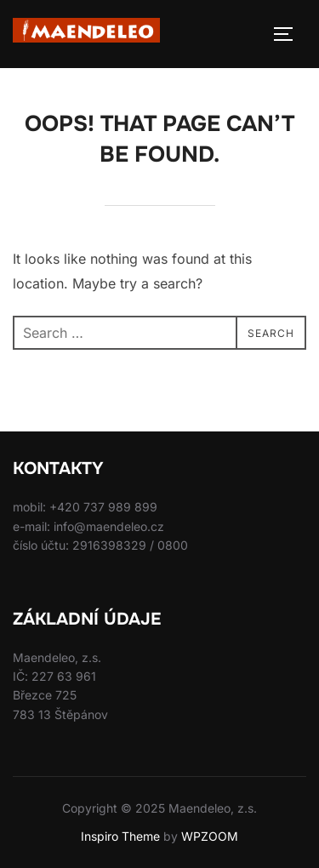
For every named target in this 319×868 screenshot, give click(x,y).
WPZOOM (210, 836)
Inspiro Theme (120, 836)
